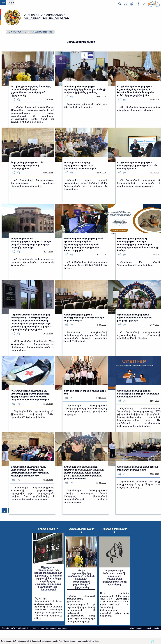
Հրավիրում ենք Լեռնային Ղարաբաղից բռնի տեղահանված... (139, 264)
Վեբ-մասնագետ (137, 628)
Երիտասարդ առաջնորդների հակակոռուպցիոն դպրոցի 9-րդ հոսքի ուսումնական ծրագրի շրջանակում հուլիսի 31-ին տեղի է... (86, 337)
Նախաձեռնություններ (41, 32)
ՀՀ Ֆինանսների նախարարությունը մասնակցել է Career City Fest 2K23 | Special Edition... (86, 265)
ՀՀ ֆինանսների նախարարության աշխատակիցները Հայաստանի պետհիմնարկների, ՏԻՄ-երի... (139, 335)
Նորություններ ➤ (48, 529)
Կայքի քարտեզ (153, 628)
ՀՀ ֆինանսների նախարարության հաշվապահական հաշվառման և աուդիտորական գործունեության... (139, 183)
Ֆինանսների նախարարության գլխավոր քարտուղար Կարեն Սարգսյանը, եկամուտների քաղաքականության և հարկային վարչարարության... (86, 496)
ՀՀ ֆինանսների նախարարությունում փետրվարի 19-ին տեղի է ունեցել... (139, 108)
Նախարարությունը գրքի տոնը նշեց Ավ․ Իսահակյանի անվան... (86, 105)
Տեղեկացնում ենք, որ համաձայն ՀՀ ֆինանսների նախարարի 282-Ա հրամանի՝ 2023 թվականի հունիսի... (33, 414)
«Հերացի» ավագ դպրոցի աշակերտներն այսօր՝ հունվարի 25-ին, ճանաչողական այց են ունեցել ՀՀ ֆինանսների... (86, 184)
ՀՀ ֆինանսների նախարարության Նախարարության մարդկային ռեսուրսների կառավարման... (33, 183)
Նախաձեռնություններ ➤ (81, 530)
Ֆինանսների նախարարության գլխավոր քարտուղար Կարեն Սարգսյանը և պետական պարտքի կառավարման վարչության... (86, 410)
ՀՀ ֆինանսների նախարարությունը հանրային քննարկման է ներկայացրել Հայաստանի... (33, 262)
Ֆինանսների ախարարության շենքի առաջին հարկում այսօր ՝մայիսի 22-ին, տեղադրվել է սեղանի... (139, 484)
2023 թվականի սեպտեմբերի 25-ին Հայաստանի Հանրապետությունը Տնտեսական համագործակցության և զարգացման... (33, 345)
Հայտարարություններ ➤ (114, 530)
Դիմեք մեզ (31, 628)
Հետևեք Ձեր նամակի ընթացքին (52, 628)
